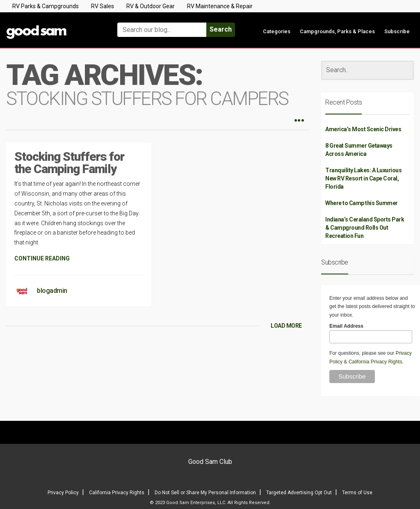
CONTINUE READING (42, 258)
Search (221, 29)
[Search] (367, 70)
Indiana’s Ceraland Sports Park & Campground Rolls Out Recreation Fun (365, 228)
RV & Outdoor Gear (151, 6)
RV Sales (103, 6)
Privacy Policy (63, 493)
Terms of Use (357, 493)
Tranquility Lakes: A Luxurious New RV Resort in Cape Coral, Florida (363, 178)
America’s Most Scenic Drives (363, 129)
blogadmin (52, 291)
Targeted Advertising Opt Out (299, 493)
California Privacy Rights (375, 362)
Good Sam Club (210, 462)
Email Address (346, 326)
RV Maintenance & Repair (220, 6)
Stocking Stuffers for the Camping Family (69, 163)
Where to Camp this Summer (362, 203)
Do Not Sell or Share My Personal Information (205, 493)
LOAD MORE (286, 326)
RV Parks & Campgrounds (46, 6)
